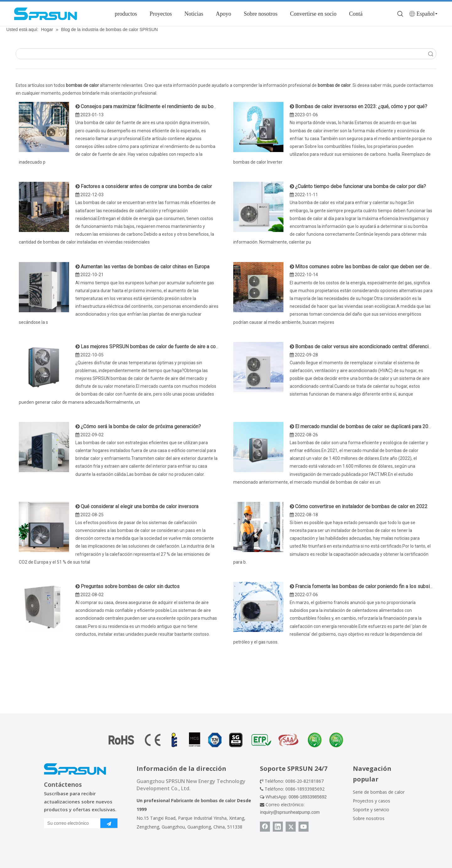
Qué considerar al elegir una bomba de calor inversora (140, 506)
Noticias (194, 14)
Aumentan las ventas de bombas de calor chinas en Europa (145, 267)
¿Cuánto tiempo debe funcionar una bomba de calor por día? (361, 186)
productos (126, 14)
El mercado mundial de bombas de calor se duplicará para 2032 (364, 426)
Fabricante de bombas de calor (203, 801)
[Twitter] (291, 827)
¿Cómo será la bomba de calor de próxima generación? (141, 426)
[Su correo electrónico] (71, 823)
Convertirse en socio (313, 14)
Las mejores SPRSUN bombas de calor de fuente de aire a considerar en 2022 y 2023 (175, 347)
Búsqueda (431, 54)
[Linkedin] (278, 827)
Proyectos (161, 14)
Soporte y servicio (371, 810)
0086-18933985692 (307, 797)
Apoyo (223, 14)
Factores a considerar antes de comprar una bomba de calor (146, 186)
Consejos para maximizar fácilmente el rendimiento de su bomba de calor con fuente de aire (182, 106)
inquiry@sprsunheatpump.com (290, 812)
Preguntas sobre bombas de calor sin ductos (130, 586)
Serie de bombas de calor (379, 792)
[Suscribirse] (109, 823)
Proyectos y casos (371, 801)
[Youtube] (304, 827)
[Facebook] (265, 827)
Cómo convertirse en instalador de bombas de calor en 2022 (361, 506)
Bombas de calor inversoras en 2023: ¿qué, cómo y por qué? (361, 106)
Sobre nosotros (261, 14)
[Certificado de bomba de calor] (226, 740)
